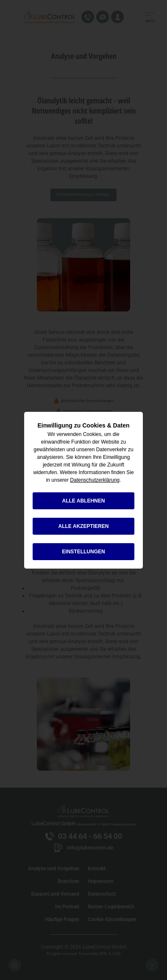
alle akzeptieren (84, 526)
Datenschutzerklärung (95, 480)
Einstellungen (83, 552)
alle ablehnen (84, 501)
